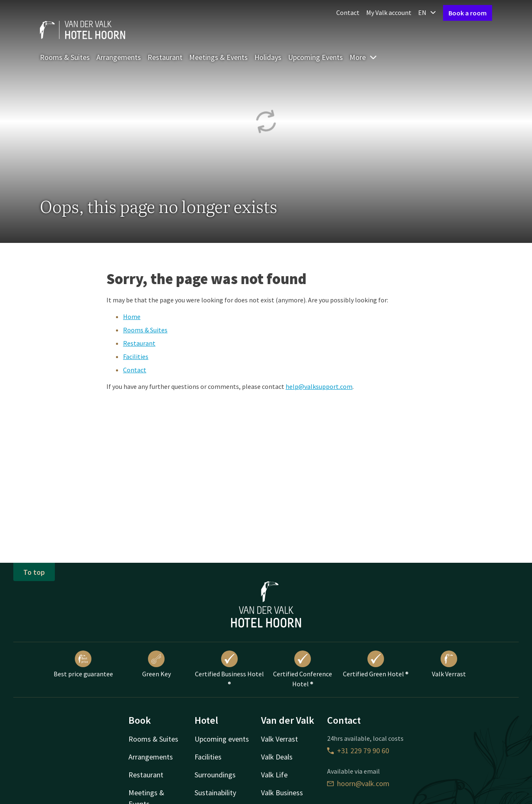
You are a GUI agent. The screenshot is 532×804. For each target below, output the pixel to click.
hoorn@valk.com (358, 783)
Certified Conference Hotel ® (303, 669)
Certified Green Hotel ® (376, 664)
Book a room (468, 13)
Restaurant (165, 57)
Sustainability (215, 793)
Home (132, 317)
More (363, 57)
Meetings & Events (218, 57)
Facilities (136, 356)
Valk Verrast (449, 664)
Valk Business (282, 793)
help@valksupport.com (319, 386)
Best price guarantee (83, 664)
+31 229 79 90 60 (358, 751)
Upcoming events (222, 739)
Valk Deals (277, 757)
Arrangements (119, 57)
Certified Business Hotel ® (229, 669)
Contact (348, 12)
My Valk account (389, 12)
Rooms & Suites (65, 57)
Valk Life (274, 775)
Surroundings (215, 775)
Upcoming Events (315, 57)
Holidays (268, 57)
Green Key (156, 664)
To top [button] (34, 572)
